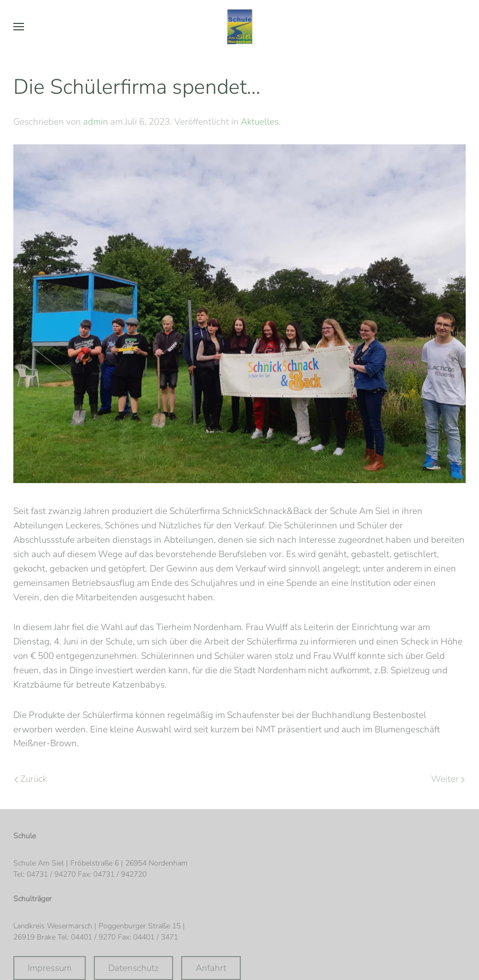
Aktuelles (260, 122)
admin (96, 122)
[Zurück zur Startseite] (240, 27)
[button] (19, 27)
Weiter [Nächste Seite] (448, 779)
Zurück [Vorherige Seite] (31, 779)
